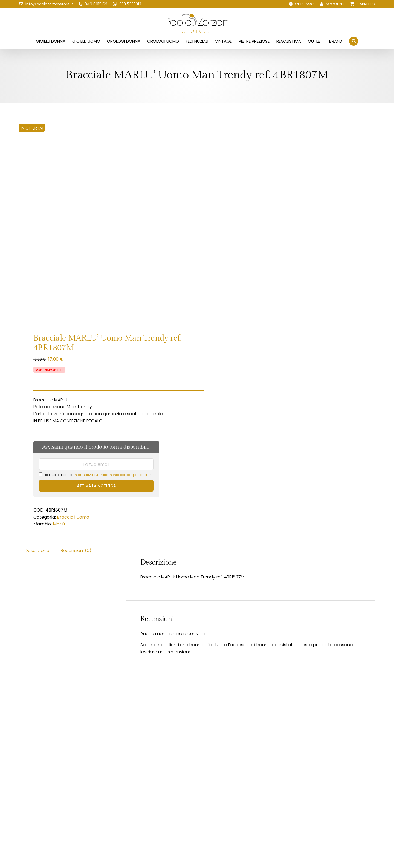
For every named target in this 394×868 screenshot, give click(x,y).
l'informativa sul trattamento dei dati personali (111, 475)
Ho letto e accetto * (95, 475)
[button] (354, 41)
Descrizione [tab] (37, 550)
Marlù (59, 524)
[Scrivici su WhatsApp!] (127, 4)
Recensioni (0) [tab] (76, 550)
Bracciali (66, 517)
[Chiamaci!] (93, 4)
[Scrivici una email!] (46, 4)
